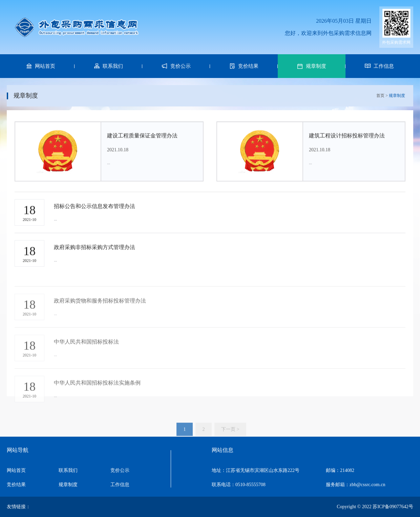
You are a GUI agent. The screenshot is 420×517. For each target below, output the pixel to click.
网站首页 (16, 470)
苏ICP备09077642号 (393, 507)
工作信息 (120, 485)
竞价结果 (16, 485)
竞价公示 (120, 470)
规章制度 (68, 485)
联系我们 (68, 470)
